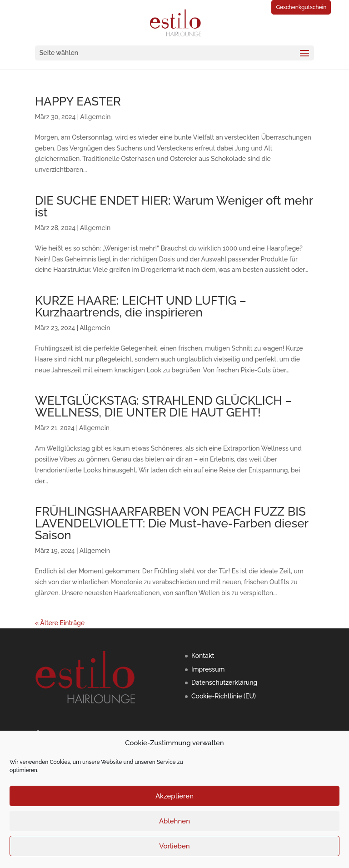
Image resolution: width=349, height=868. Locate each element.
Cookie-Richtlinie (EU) (224, 696)
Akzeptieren (174, 796)
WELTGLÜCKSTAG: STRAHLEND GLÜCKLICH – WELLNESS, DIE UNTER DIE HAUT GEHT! (163, 406)
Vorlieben (174, 846)
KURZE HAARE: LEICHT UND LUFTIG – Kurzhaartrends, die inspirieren (141, 306)
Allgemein (95, 117)
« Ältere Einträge (60, 623)
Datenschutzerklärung (224, 682)
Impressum (208, 669)
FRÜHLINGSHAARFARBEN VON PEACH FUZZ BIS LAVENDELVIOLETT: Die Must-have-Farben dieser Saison (172, 523)
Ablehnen (174, 821)
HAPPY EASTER (78, 101)
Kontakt (203, 656)
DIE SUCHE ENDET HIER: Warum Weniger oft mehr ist (174, 206)
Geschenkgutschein (301, 7)
